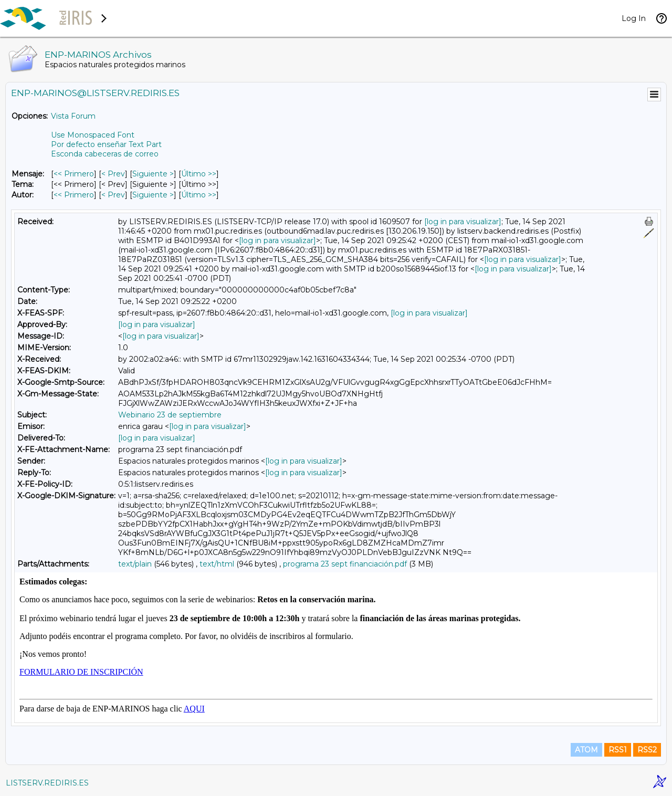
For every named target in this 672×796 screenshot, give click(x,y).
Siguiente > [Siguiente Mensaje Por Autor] (153, 195)
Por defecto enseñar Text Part (106, 144)
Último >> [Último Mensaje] (199, 174)
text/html (217, 564)
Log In (634, 18)
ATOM (586, 750)
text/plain (135, 564)
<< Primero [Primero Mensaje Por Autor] (74, 195)
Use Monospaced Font (93, 135)
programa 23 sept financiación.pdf (345, 564)
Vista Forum (73, 116)
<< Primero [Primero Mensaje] (74, 174)
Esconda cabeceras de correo (105, 154)
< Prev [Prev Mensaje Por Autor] (113, 195)
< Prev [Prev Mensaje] (113, 174)
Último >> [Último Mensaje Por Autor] (199, 195)
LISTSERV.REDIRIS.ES (47, 783)
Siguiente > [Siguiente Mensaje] (153, 174)
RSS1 (618, 750)
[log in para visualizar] (463, 222)
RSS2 (647, 750)
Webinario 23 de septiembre (170, 415)
